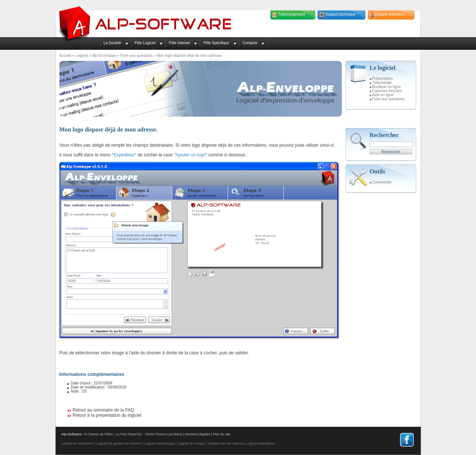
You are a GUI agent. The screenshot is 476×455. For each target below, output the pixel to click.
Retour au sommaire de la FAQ (103, 410)
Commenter (382, 182)
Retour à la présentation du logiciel (107, 415)
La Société (112, 43)
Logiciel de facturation (78, 443)
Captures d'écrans (387, 91)
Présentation (383, 79)
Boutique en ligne (387, 87)
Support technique (341, 14)
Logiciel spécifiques (260, 443)
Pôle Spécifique (216, 43)
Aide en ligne (383, 95)
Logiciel (82, 56)
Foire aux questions (137, 56)
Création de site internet (226, 443)
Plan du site (222, 434)
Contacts (250, 43)
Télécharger (382, 83)
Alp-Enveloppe (104, 56)
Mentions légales (198, 434)
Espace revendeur (390, 14)
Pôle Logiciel (145, 43)
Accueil (65, 56)
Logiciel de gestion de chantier (119, 443)
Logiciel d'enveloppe (159, 443)
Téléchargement (292, 14)
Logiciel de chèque (191, 443)
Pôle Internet (179, 43)
